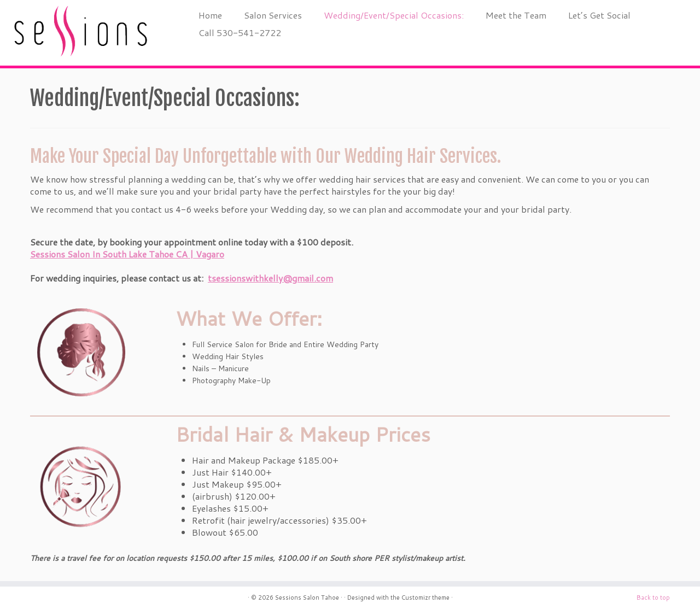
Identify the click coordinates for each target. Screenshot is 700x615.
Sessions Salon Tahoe (307, 598)
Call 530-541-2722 (240, 33)
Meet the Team (516, 15)
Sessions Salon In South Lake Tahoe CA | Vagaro (127, 254)
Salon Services (273, 15)
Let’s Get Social (599, 15)
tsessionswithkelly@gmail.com (270, 278)
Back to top (653, 598)
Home (210, 15)
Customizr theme (425, 598)
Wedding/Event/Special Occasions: (394, 15)
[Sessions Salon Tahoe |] (81, 33)
